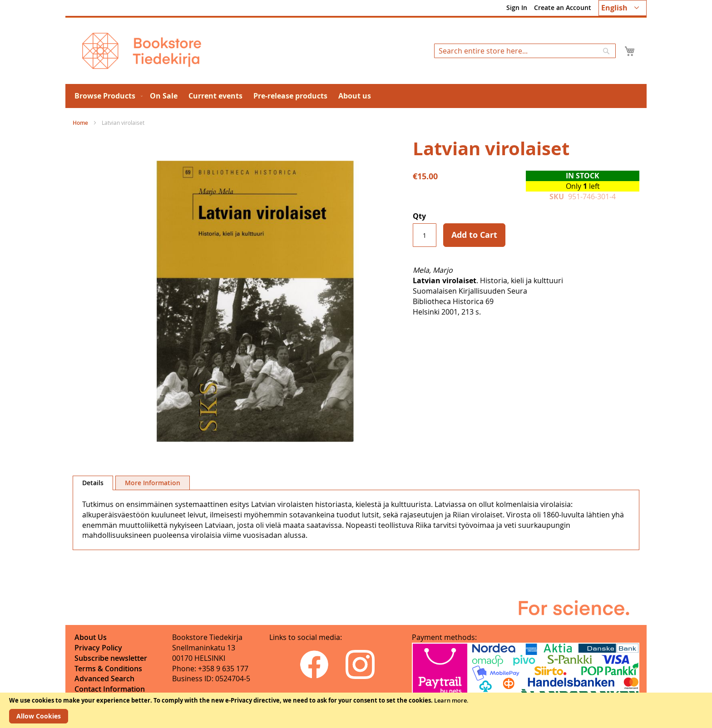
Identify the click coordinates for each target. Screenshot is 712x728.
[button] (623, 8)
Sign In (517, 7)
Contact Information (110, 689)
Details (93, 483)
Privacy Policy (98, 648)
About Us (91, 637)
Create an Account (563, 7)
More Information (153, 483)
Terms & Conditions (108, 669)
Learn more (450, 700)
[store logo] (142, 51)
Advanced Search (104, 679)
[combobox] (525, 51)
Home (80, 123)
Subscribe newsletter (111, 658)
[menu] (356, 96)
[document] (356, 710)
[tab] (93, 483)
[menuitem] (107, 96)
